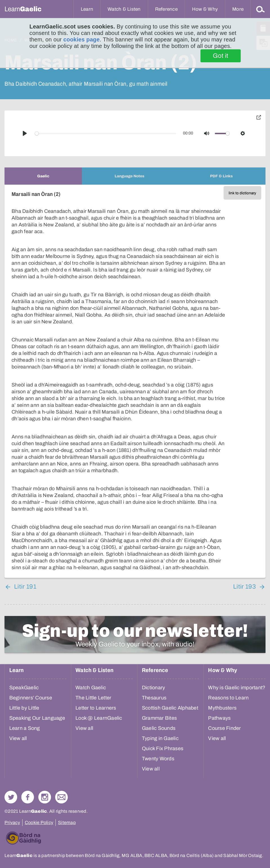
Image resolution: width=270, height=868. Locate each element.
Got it (221, 56)
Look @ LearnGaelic (99, 718)
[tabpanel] (135, 381)
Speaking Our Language (37, 718)
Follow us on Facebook (28, 797)
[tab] (43, 176)
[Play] (25, 133)
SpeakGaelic (24, 688)
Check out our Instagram (45, 797)
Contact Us (62, 797)
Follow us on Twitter (11, 797)
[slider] (106, 133)
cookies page (82, 39)
